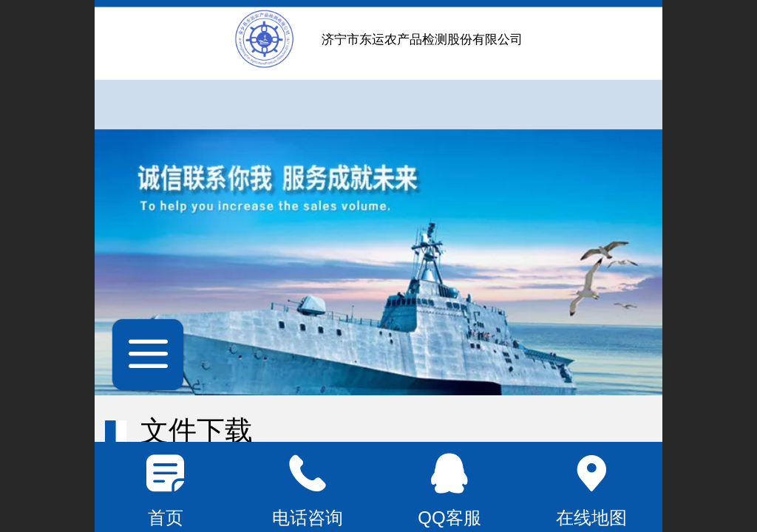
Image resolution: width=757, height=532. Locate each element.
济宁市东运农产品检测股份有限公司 (422, 40)
